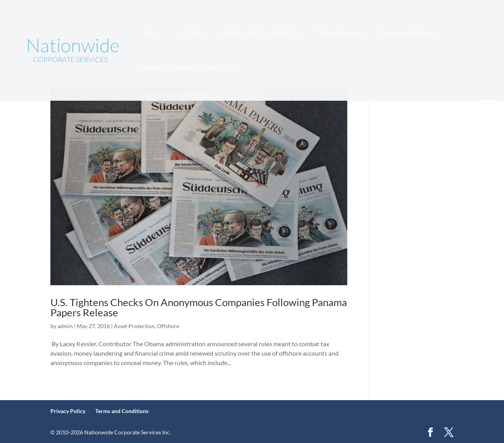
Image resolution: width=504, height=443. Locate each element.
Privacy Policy (68, 411)
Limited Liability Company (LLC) (260, 32)
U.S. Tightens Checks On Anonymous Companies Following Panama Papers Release (199, 307)
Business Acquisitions (407, 32)
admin (65, 326)
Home (148, 32)
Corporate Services (340, 32)
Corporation (189, 32)
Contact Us (219, 67)
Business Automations (168, 67)
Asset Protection (134, 326)
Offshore (168, 326)
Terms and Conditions (122, 411)
